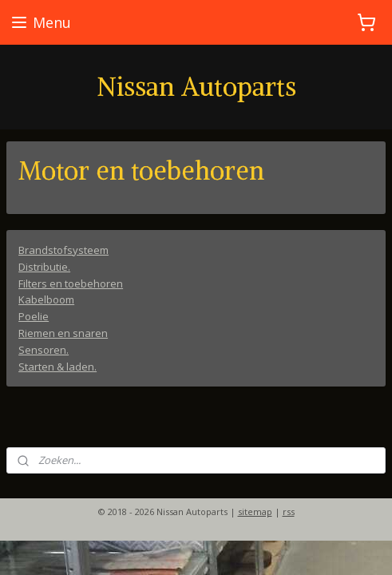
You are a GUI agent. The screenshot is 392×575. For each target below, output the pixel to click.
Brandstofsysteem (63, 250)
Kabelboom (46, 299)
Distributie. (44, 266)
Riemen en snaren (63, 333)
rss (289, 512)
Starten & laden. (57, 366)
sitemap (255, 512)
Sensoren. (44, 349)
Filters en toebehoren (71, 283)
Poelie (34, 316)
